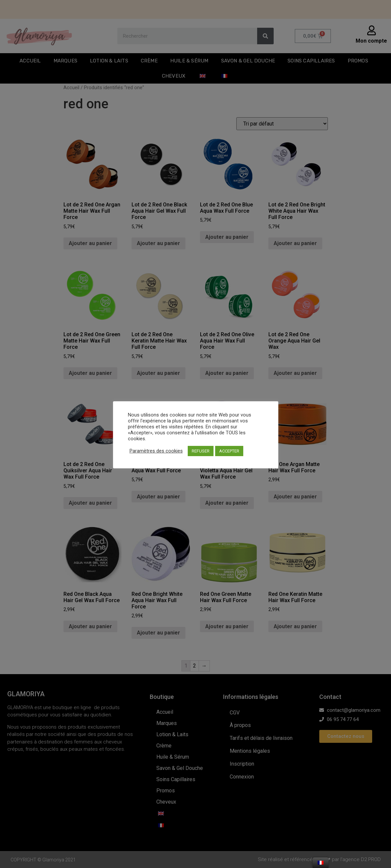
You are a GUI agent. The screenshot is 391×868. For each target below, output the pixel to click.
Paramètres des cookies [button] (156, 451)
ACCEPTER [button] (229, 451)
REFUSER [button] (201, 451)
